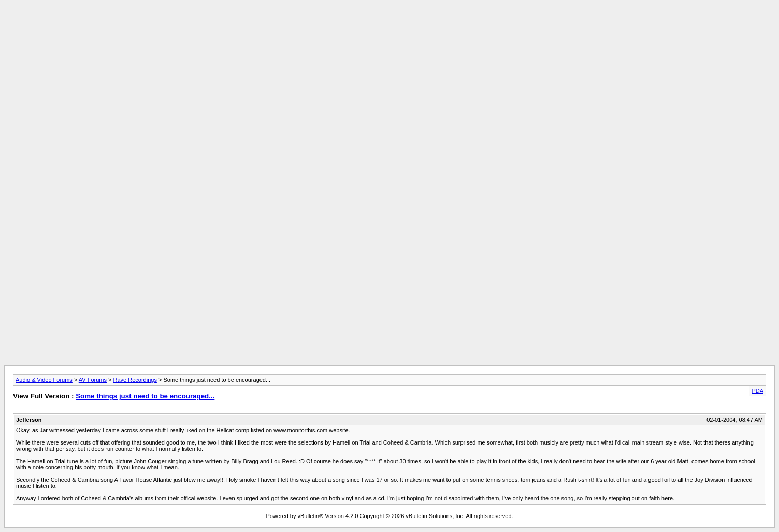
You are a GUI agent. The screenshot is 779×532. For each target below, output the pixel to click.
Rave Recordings (135, 380)
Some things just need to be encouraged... (145, 396)
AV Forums (93, 380)
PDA (758, 391)
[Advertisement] (389, 27)
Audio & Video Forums (44, 380)
